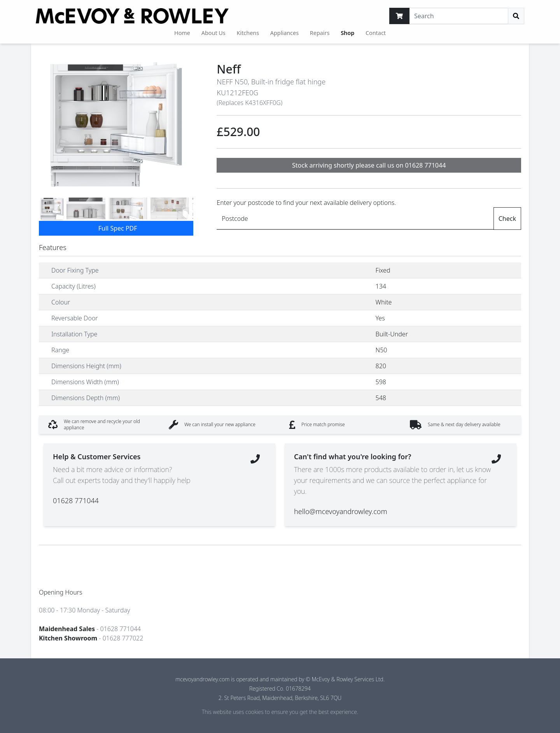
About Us (213, 33)
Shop (347, 33)
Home (182, 33)
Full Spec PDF (118, 228)
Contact (376, 33)
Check (507, 219)
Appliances (284, 33)
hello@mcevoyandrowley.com (340, 511)
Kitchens (248, 33)
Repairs (320, 33)
